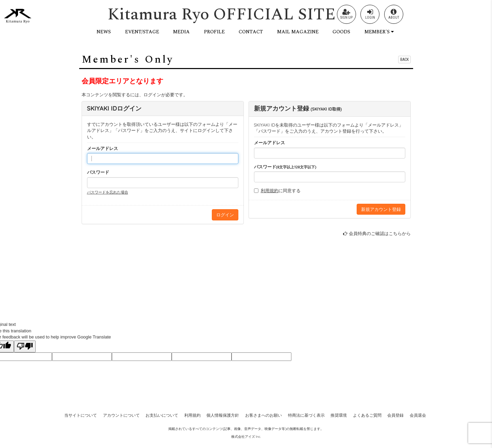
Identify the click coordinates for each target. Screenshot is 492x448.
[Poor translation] (25, 347)
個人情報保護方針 (223, 415)
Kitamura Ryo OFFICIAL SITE (222, 14)
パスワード (98, 172)
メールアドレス (103, 148)
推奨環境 (339, 415)
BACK (404, 60)
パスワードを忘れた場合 (108, 192)
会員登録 (395, 415)
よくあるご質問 (367, 415)
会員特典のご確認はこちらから (380, 233)
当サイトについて (81, 415)
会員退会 (418, 415)
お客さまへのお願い (264, 415)
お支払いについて (162, 415)
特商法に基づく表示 (306, 415)
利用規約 (270, 190)
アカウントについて (121, 415)
